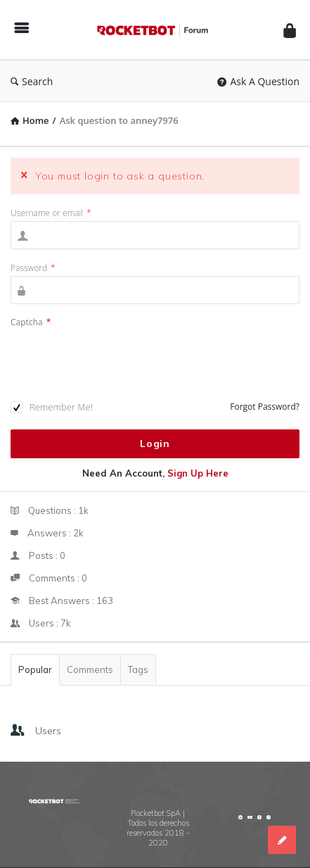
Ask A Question (258, 81)
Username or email (51, 213)
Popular (35, 669)
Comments (90, 669)
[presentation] (117, 365)
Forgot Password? (265, 407)
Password (33, 268)
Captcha (31, 322)
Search (32, 81)
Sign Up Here (198, 473)
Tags (138, 669)
